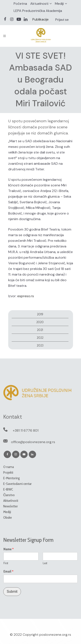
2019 (40, 314)
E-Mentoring (11, 478)
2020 (40, 322)
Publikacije (40, 19)
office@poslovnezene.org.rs (33, 442)
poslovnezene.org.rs (55, 635)
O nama (9, 467)
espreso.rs (26, 296)
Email (9, 571)
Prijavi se (62, 20)
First (6, 563)
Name (9, 549)
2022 (40, 338)
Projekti (8, 472)
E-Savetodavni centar (17, 484)
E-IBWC (8, 489)
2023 (40, 345)
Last (45, 563)
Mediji (59, 4)
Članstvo (9, 495)
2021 (40, 330)
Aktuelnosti (39, 4)
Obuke (8, 517)
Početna (20, 4)
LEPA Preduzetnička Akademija (38, 11)
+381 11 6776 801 (26, 430)
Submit (12, 592)
